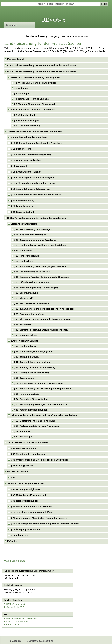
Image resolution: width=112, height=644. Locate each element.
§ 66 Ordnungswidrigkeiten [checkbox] (25, 489)
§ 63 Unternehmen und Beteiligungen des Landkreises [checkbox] (40, 460)
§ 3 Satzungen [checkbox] (22, 93)
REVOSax (54, 20)
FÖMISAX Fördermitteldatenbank (44, 639)
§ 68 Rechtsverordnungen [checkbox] (25, 501)
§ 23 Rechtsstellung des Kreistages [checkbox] (33, 229)
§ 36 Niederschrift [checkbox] (24, 298)
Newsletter (69, 639)
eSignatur (70, 4)
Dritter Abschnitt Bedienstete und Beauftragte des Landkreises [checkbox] (44, 415)
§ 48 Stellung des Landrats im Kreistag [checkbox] (35, 367)
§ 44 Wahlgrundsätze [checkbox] (25, 346)
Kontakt (50, 4)
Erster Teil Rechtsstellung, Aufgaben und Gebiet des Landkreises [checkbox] (42, 65)
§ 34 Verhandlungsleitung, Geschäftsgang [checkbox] (36, 288)
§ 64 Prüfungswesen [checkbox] (22, 465)
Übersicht (41, 4)
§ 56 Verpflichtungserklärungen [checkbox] (31, 410)
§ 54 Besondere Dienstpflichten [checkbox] (31, 399)
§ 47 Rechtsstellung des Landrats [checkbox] (32, 362)
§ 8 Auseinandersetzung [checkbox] (27, 126)
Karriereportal (84, 639)
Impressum (60, 4)
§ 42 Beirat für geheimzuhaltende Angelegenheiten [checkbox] (41, 330)
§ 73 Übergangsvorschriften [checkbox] (26, 530)
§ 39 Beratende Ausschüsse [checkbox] (29, 314)
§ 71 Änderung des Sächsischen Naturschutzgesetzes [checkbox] (39, 518)
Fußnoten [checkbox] (12, 541)
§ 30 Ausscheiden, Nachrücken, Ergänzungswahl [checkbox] (40, 266)
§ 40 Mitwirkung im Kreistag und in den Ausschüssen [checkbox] (42, 319)
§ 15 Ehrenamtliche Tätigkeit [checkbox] (26, 172)
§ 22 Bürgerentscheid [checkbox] (22, 212)
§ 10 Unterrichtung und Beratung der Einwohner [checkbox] (36, 143)
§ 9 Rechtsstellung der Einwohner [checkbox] (29, 137)
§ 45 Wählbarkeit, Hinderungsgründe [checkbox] (34, 351)
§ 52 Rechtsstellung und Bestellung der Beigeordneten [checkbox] (43, 389)
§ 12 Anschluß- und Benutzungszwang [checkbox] (31, 155)
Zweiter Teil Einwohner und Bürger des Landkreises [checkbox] (35, 131)
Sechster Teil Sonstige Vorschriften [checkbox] (26, 483)
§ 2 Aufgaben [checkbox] (21, 88)
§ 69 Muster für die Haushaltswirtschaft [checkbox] (32, 507)
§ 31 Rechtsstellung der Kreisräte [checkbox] (32, 272)
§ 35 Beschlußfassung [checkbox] (26, 293)
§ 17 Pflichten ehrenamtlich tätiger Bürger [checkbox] (33, 183)
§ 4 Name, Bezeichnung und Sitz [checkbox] (31, 99)
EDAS (97, 639)
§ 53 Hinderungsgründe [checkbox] (27, 394)
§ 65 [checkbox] (13, 477)
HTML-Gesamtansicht (71, 592)
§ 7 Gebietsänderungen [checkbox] (27, 120)
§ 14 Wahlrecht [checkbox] (19, 166)
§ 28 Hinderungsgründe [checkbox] (27, 256)
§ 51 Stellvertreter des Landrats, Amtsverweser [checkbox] (39, 383)
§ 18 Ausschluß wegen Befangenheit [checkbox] (30, 189)
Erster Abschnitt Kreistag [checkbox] (24, 224)
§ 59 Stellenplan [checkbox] (23, 431)
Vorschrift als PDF (69, 595)
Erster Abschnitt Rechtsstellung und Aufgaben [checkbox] (35, 77)
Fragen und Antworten (17, 610)
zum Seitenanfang (15, 561)
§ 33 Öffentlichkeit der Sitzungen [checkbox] (32, 282)
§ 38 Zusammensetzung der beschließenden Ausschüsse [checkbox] (44, 309)
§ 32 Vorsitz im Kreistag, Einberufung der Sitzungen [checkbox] (41, 277)
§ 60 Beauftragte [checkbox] (23, 437)
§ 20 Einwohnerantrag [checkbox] (22, 200)
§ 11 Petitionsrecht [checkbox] (21, 149)
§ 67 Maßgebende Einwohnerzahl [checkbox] (28, 495)
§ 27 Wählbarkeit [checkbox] (23, 251)
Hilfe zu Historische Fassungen (21, 607)
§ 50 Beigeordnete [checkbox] (24, 378)
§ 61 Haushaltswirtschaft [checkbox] (24, 448)
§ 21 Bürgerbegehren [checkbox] (22, 206)
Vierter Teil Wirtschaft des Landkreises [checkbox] (28, 442)
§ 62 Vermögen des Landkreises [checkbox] (28, 454)
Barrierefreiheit (13, 613)
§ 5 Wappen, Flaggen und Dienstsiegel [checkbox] (34, 104)
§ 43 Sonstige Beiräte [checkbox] (26, 335)
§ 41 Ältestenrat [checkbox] (23, 325)
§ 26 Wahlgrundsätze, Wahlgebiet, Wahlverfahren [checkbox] (40, 245)
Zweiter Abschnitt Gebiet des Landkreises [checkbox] (33, 110)
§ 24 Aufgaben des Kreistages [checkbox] (30, 235)
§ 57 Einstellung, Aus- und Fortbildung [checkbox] (35, 421)
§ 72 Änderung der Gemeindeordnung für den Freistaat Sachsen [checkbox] (45, 524)
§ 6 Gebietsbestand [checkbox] (24, 115)
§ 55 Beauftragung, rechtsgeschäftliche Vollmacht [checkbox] (40, 404)
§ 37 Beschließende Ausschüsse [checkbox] (31, 303)
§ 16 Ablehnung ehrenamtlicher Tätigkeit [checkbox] (32, 178)
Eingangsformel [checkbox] (16, 59)
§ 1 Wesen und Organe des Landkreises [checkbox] (35, 83)
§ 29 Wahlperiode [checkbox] (23, 261)
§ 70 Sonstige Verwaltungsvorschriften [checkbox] (31, 512)
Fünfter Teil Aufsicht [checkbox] (18, 471)
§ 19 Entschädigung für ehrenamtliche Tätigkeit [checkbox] (36, 195)
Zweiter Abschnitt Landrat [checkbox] (24, 341)
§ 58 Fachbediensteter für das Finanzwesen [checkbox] (37, 426)
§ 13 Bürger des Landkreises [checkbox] (26, 160)
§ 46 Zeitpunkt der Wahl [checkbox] (27, 357)
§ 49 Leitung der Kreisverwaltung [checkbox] (32, 373)
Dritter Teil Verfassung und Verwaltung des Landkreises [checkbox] (37, 218)
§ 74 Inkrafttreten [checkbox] (20, 535)
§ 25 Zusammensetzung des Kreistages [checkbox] (35, 240)
